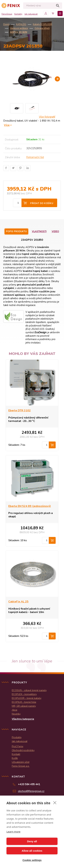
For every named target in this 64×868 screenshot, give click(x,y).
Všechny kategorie (23, 719)
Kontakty (18, 14)
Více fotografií (47, 117)
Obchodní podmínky (23, 750)
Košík (15, 758)
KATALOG (21, 24)
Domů (6, 24)
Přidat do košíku (42, 203)
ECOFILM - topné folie (24, 702)
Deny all (32, 841)
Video (55, 231)
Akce (15, 710)
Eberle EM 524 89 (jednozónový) (30, 506)
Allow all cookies (32, 851)
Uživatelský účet (21, 762)
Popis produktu (16, 231)
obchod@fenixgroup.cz (31, 791)
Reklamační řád (35, 157)
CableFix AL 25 (18, 602)
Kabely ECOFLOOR (43, 24)
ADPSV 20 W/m (19, 32)
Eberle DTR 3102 (20, 410)
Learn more (13, 832)
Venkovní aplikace (19, 28)
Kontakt (16, 754)
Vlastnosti (39, 231)
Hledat (58, 6)
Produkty (17, 737)
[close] (55, 803)
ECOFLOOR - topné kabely (27, 698)
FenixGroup (7, 14)
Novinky (16, 714)
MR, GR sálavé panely (24, 706)
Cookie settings (32, 860)
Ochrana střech (42, 28)
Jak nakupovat (31, 14)
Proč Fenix (17, 746)
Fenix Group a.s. (21, 766)
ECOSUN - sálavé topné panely (29, 690)
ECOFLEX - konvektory (24, 694)
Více (7, 125)
